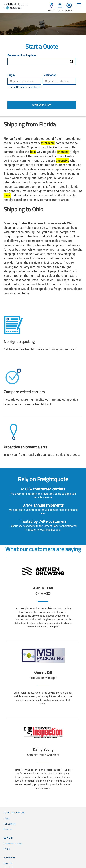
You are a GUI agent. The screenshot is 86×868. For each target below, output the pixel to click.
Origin (11, 75)
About (7, 819)
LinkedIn (8, 863)
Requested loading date (22, 56)
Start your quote (42, 105)
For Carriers (10, 824)
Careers (8, 829)
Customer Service (13, 844)
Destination (49, 75)
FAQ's (7, 849)
